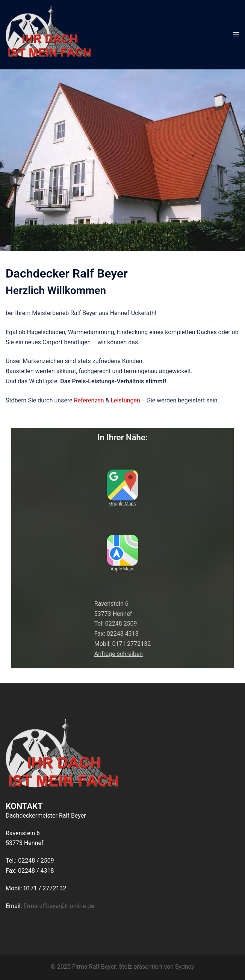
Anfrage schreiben (119, 654)
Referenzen (89, 400)
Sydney (185, 967)
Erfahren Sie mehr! (122, 181)
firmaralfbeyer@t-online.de (59, 906)
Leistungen (125, 400)
